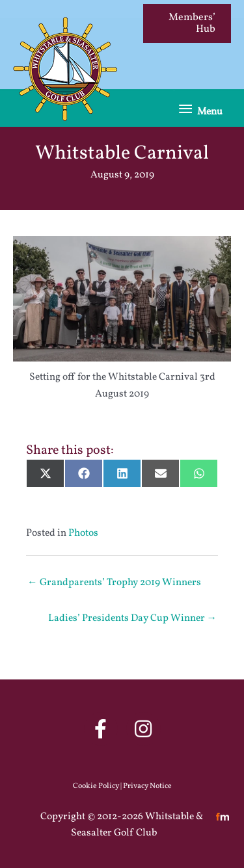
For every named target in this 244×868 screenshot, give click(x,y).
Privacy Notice (147, 786)
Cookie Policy (96, 786)
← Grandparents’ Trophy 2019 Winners (114, 583)
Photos (83, 533)
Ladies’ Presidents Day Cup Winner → (133, 618)
